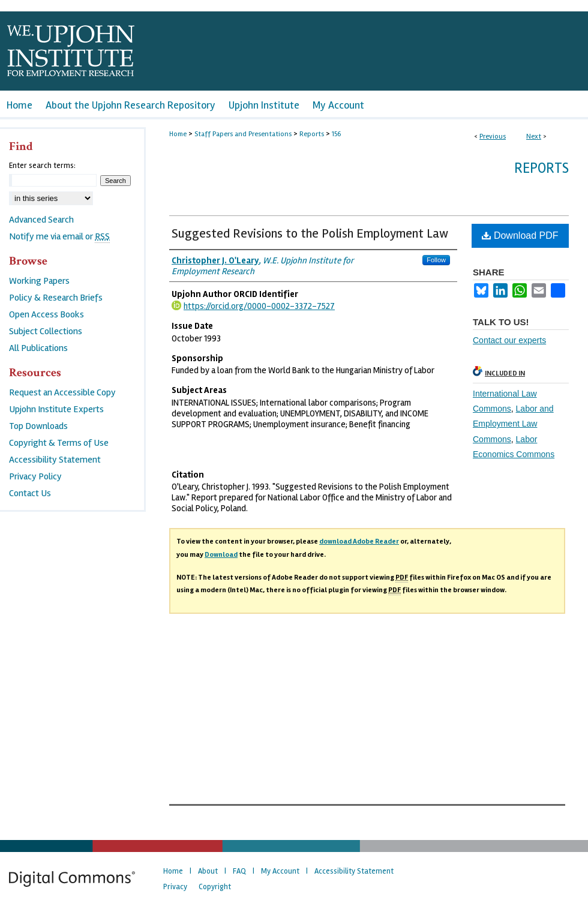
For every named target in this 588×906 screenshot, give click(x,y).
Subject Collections (46, 331)
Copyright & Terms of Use (59, 443)
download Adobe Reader (359, 541)
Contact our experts (509, 340)
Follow (436, 260)
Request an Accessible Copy (62, 392)
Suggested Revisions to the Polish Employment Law (310, 233)
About (208, 871)
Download (221, 555)
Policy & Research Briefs (56, 298)
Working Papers (39, 281)
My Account (280, 871)
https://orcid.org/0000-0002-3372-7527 (259, 306)
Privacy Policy (35, 476)
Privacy (175, 887)
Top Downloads (38, 426)
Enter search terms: (42, 166)
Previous (493, 136)
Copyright (215, 887)
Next (534, 136)
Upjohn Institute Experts (56, 409)
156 (336, 134)
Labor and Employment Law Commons (513, 424)
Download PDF (520, 235)
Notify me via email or (59, 236)
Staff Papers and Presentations (243, 134)
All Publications (38, 348)
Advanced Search (41, 220)
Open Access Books (46, 314)
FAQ (239, 871)
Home (178, 134)
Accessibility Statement (55, 460)
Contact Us (30, 493)
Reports (312, 134)
